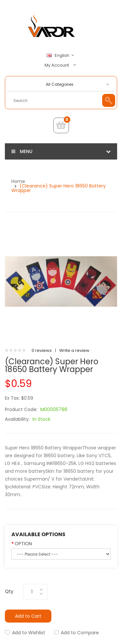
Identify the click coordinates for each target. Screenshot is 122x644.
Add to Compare (80, 633)
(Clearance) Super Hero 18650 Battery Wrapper (59, 188)
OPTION (23, 544)
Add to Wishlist (29, 633)
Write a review (74, 350)
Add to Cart (28, 616)
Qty (9, 591)
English (61, 56)
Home (18, 181)
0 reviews (42, 350)
